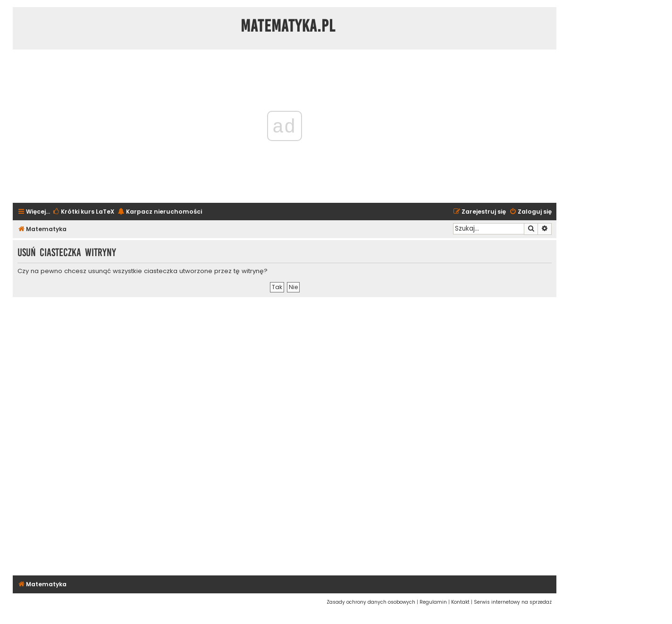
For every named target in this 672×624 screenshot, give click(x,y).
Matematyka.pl (288, 26)
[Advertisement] (285, 435)
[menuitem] (83, 212)
